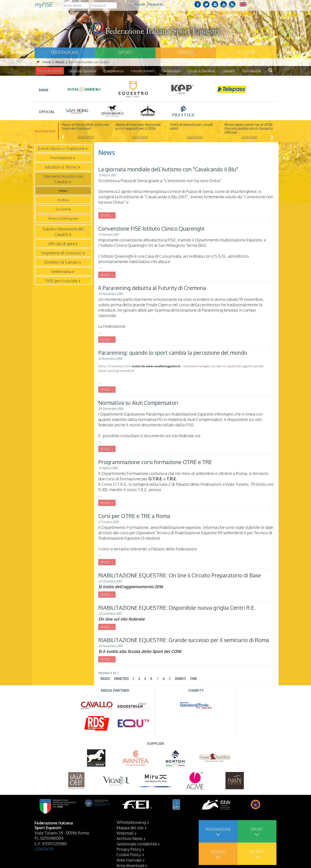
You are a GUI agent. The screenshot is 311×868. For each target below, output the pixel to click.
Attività (246, 52)
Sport (125, 52)
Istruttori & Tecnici (61, 167)
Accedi (140, 4)
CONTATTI (44, 849)
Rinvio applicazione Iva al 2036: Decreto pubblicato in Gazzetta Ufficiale (248, 128)
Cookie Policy (129, 854)
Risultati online (50, 71)
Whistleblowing (131, 822)
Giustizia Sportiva (83, 71)
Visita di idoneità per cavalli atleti (191, 126)
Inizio (105, 678)
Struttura (63, 200)
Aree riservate (129, 860)
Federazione (65, 52)
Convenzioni (171, 71)
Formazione (252, 71)
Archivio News (130, 838)
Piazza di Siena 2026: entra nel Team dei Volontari (85, 126)
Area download (130, 865)
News (63, 191)
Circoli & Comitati (201, 71)
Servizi (186, 52)
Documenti (63, 209)
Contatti (228, 71)
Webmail (125, 833)
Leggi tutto (86, 137)
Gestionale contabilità (137, 844)
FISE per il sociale (61, 280)
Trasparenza (114, 71)
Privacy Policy (129, 849)
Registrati (156, 4)
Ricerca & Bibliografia (63, 218)
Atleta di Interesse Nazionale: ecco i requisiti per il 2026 (138, 126)
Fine (194, 678)
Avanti (180, 678)
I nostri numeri (142, 71)
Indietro (121, 678)
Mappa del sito (130, 827)
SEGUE (105, 215)
